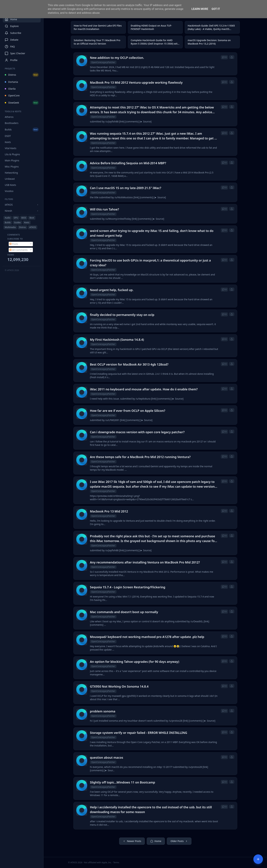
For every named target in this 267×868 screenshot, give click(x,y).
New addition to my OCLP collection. (117, 58)
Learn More (200, 9)
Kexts (8, 142)
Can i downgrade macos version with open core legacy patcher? (137, 432)
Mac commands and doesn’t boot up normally (124, 612)
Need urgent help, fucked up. (112, 290)
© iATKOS (12, 270)
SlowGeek (22, 103)
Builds (22, 130)
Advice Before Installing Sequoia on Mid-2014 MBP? (128, 163)
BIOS (24, 218)
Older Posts (179, 841)
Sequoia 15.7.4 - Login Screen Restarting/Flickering (128, 587)
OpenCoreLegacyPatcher (103, 62)
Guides (17, 222)
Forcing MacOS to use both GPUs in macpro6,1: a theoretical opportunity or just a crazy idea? (150, 263)
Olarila (10, 89)
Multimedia (10, 227)
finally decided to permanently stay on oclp (122, 315)
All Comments (18, 250)
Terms (116, 862)
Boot (32, 218)
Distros (22, 75)
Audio (8, 218)
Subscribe (13, 33)
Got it (216, 9)
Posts (14, 244)
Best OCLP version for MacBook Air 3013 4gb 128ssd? (129, 364)
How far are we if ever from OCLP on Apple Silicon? (128, 411)
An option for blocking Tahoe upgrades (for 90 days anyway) (135, 662)
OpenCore (12, 95)
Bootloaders (12, 123)
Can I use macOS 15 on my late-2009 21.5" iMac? (125, 188)
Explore (12, 26)
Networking (11, 173)
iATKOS (33, 227)
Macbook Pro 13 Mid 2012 (109, 511)
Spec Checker (15, 53)
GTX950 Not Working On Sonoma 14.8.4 (119, 686)
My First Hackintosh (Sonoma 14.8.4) (117, 340)
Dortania (11, 82)
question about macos (107, 757)
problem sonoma (103, 711)
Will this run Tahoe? (104, 209)
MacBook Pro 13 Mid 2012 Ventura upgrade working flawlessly (136, 82)
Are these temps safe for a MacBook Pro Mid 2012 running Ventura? (140, 457)
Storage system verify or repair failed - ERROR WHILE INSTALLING (139, 733)
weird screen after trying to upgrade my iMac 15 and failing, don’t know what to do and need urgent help (152, 233)
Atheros (9, 117)
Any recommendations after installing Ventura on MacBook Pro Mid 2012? (145, 562)
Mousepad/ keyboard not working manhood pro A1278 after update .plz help (147, 637)
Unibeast (10, 179)
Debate (12, 40)
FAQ (10, 47)
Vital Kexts (11, 148)
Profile (11, 60)
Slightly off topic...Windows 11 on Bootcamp (123, 782)
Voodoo (9, 191)
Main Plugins (12, 160)
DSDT (8, 136)
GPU (16, 218)
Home (11, 19)
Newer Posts (132, 841)
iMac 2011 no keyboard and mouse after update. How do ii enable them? (144, 389)
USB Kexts (10, 185)
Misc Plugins (12, 167)
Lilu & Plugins (12, 154)
